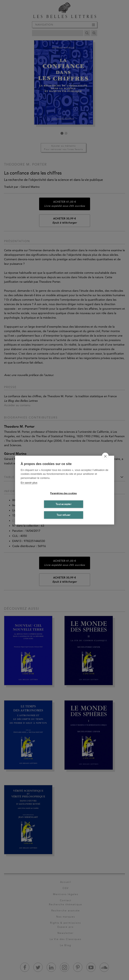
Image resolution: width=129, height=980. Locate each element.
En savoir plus (29, 483)
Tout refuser (63, 515)
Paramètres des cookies (63, 493)
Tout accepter (63, 504)
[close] (105, 456)
